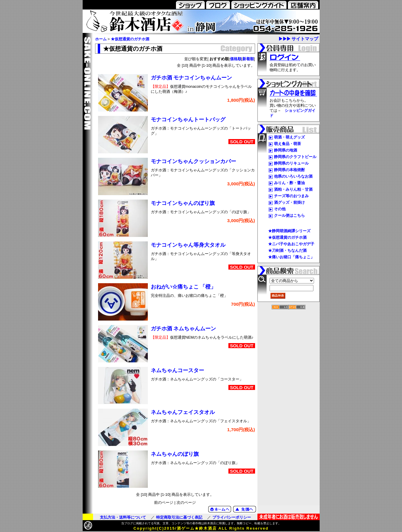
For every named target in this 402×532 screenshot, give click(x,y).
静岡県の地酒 (286, 150)
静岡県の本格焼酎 (289, 170)
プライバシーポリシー (232, 517)
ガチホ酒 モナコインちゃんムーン (192, 78)
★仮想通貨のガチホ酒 (130, 39)
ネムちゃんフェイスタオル (183, 412)
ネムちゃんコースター (177, 370)
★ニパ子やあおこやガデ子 (291, 244)
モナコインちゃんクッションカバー (193, 161)
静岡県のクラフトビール (295, 157)
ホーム (101, 39)
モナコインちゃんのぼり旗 (183, 203)
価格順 (236, 59)
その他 (280, 209)
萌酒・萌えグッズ (289, 137)
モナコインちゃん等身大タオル (188, 245)
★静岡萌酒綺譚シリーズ (289, 231)
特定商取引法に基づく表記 (179, 517)
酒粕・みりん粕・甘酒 (293, 189)
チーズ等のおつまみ (291, 196)
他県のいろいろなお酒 (293, 176)
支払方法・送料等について (123, 517)
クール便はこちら (289, 215)
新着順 (248, 59)
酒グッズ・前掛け (289, 202)
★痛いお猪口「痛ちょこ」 (291, 257)
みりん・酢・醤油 (289, 183)
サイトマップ (305, 39)
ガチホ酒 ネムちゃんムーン (184, 329)
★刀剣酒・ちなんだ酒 (287, 250)
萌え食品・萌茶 (288, 144)
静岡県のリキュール (291, 163)
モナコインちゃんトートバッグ (188, 120)
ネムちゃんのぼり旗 (175, 454)
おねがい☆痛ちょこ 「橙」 (184, 287)
